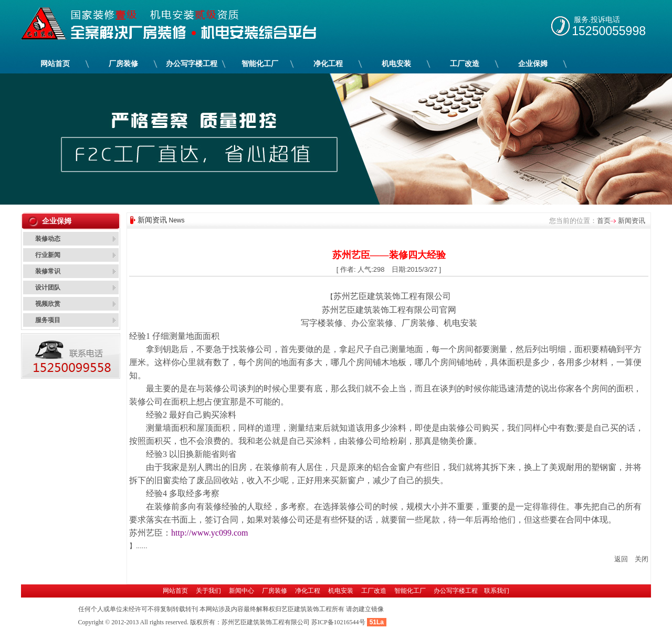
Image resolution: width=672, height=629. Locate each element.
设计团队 (48, 287)
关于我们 (208, 591)
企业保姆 (533, 64)
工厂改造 (465, 64)
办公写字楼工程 (192, 64)
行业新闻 (48, 255)
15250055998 (609, 31)
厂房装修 (123, 64)
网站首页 (55, 64)
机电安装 (396, 64)
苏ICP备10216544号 (338, 622)
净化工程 (328, 64)
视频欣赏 (48, 304)
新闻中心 (241, 591)
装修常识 (48, 271)
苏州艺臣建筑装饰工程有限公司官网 (389, 310)
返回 (621, 559)
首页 (604, 221)
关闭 (642, 559)
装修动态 (48, 239)
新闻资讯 (631, 221)
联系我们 (497, 591)
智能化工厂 (260, 64)
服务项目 (48, 320)
